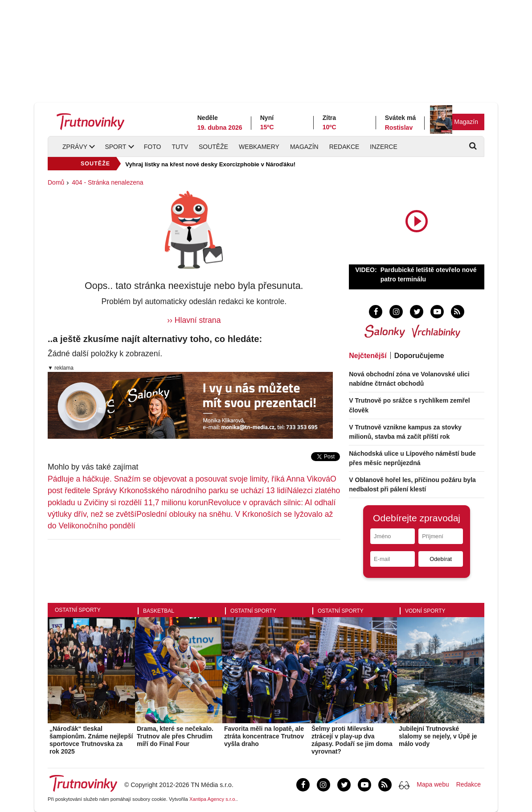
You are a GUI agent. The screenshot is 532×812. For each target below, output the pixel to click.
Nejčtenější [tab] (368, 356)
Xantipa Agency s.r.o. (213, 799)
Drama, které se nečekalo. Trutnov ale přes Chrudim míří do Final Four (175, 736)
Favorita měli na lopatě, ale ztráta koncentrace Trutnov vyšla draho (264, 736)
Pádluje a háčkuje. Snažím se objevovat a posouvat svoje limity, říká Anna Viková (189, 479)
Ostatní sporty (78, 610)
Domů (56, 182)
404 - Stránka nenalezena (107, 182)
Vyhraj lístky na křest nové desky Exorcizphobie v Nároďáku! (210, 164)
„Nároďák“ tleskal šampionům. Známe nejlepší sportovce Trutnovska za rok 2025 (91, 740)
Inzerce (383, 147)
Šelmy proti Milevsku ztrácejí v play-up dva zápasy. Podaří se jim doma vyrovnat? (352, 740)
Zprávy (75, 147)
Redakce (344, 147)
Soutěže (213, 147)
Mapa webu (433, 784)
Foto (153, 147)
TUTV (180, 147)
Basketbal (159, 611)
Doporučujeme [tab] (419, 356)
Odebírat (441, 559)
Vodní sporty (425, 611)
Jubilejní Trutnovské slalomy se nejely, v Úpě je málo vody (438, 736)
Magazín (466, 122)
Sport (115, 147)
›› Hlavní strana (194, 320)
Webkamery (259, 147)
